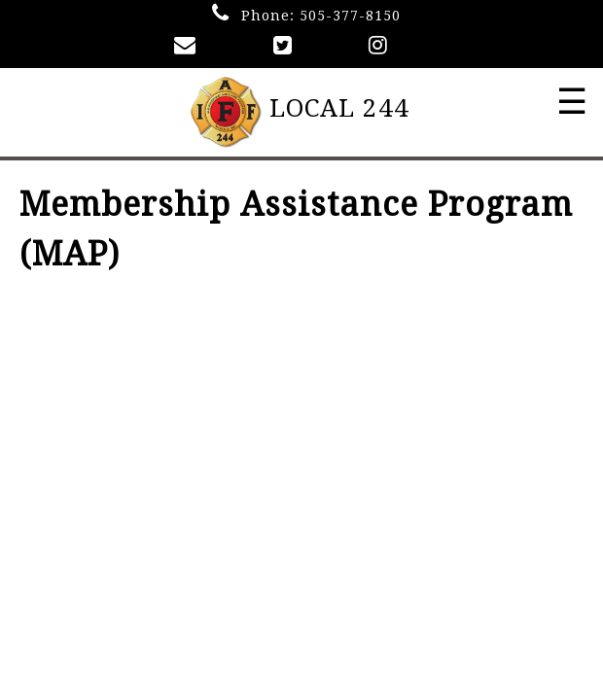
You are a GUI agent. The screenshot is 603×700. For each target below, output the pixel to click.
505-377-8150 (350, 16)
